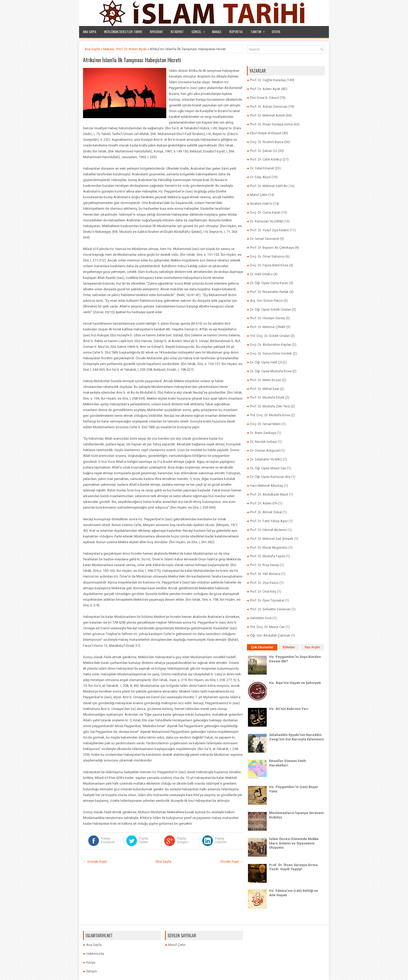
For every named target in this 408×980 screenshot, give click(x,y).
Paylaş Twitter (144, 840)
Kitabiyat (177, 32)
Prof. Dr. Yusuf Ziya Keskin (270, 230)
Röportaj (236, 32)
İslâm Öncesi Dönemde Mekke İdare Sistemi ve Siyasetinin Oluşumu (294, 843)
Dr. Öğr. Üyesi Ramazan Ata (270, 477)
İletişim (92, 971)
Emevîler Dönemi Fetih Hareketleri (288, 763)
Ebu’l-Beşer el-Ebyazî (266, 133)
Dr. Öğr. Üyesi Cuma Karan (269, 283)
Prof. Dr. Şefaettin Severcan (270, 609)
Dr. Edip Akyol (260, 177)
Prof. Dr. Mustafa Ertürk (267, 397)
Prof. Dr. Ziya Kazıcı (264, 583)
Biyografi (156, 32)
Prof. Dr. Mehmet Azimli (267, 115)
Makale (217, 32)
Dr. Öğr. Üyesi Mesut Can (268, 468)
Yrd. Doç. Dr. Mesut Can (267, 627)
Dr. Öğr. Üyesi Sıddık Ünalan (271, 309)
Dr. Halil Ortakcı (261, 274)
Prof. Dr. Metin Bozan (266, 380)
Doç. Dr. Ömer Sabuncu (267, 256)
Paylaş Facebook (108, 840)
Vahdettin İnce (261, 618)
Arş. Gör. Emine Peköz (266, 301)
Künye (91, 962)
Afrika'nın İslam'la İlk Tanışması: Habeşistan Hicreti (132, 60)
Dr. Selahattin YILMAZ (266, 459)
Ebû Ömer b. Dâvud (264, 98)
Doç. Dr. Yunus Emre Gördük (271, 353)
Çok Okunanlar (262, 647)
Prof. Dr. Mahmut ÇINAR (268, 327)
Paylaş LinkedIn (221, 840)
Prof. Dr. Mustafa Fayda (267, 556)
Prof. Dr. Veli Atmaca (265, 574)
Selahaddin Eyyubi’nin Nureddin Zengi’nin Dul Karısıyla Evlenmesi (297, 737)
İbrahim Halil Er (261, 204)
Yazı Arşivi (312, 647)
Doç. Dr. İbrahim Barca (267, 142)
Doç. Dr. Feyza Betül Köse (269, 265)
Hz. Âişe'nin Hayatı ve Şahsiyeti (295, 683)
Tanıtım (259, 30)
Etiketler (289, 647)
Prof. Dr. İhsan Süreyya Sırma (271, 124)
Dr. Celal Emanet (262, 168)
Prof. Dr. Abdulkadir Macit (269, 494)
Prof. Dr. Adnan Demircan (269, 107)
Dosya (276, 32)
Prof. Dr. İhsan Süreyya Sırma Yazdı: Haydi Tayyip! (293, 867)
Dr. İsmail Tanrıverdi (264, 239)
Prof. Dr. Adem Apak (132, 49)
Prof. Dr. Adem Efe (264, 503)
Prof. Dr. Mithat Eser (265, 389)
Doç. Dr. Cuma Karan (265, 212)
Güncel (200, 30)
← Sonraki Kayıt (95, 861)
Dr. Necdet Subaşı (263, 442)
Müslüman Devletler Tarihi (123, 32)
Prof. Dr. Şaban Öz (264, 151)
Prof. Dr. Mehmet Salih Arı (269, 186)
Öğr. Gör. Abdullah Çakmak (270, 635)
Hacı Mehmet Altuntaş (267, 486)
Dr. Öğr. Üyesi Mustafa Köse (271, 371)
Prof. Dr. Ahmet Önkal (266, 512)
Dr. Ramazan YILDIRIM (266, 221)
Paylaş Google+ (183, 840)
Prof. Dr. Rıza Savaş (264, 565)
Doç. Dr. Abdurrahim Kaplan (271, 345)
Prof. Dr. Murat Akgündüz (269, 547)
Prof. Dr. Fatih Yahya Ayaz (269, 521)
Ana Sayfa (90, 32)
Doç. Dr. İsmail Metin (265, 424)
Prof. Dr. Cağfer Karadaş (268, 80)
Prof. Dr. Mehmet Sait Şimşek (272, 539)
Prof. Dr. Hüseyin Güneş (267, 318)
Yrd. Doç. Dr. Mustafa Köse (270, 415)
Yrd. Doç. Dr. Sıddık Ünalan (270, 336)
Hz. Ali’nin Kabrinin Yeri (289, 709)
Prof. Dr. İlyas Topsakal (267, 600)
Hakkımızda (95, 954)
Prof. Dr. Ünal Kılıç (263, 591)
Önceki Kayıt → (232, 861)
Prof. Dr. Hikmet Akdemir (268, 530)
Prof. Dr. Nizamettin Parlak (269, 292)
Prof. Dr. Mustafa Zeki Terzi (270, 406)
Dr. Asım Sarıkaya (263, 433)
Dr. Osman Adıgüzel (265, 450)
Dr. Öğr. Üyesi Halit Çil (266, 362)
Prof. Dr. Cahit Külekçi (266, 159)
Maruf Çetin (259, 195)
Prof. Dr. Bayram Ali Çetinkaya (272, 248)
